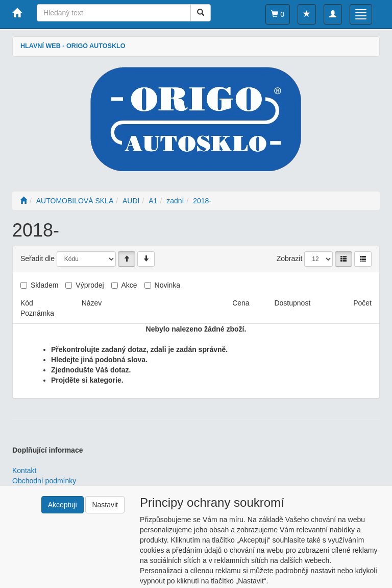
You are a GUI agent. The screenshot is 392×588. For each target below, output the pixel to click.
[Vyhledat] (201, 13)
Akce (129, 285)
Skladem (44, 285)
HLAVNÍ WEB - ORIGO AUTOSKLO (73, 46)
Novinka (168, 285)
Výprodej (90, 285)
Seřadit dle (38, 258)
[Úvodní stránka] (23, 201)
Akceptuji (63, 505)
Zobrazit (290, 258)
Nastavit (105, 505)
